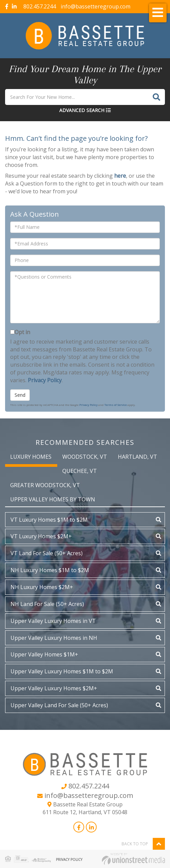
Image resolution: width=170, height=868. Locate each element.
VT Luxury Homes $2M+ (41, 536)
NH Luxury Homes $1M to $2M (50, 570)
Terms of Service (115, 405)
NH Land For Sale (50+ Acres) (47, 604)
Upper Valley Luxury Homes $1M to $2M (62, 671)
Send (20, 395)
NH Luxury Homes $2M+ (42, 587)
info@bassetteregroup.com (95, 6)
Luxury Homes (31, 457)
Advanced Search (82, 110)
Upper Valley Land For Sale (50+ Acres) (59, 705)
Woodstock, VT (85, 457)
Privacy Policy (45, 380)
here (120, 176)
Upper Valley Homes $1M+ (44, 654)
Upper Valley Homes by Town (53, 499)
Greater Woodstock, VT (45, 485)
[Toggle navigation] (158, 13)
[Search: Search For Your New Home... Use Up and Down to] (77, 97)
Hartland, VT (137, 457)
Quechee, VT (80, 471)
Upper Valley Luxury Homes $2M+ (54, 688)
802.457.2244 (40, 6)
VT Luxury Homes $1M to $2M (49, 520)
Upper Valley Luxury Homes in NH (54, 638)
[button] (156, 97)
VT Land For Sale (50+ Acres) (47, 553)
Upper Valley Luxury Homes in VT (53, 621)
